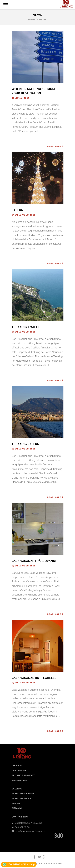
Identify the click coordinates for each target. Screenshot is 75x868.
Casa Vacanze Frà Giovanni (34, 561)
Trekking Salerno (27, 444)
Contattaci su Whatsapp (19, 864)
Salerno (19, 210)
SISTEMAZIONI (20, 780)
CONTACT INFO (20, 817)
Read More (55, 146)
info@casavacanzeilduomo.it (30, 831)
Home (32, 20)
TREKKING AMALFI (22, 799)
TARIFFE (16, 803)
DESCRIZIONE (19, 771)
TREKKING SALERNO (23, 794)
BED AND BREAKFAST (23, 775)
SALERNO (17, 789)
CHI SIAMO (17, 765)
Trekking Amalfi (25, 327)
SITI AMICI (17, 808)
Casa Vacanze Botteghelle (34, 678)
